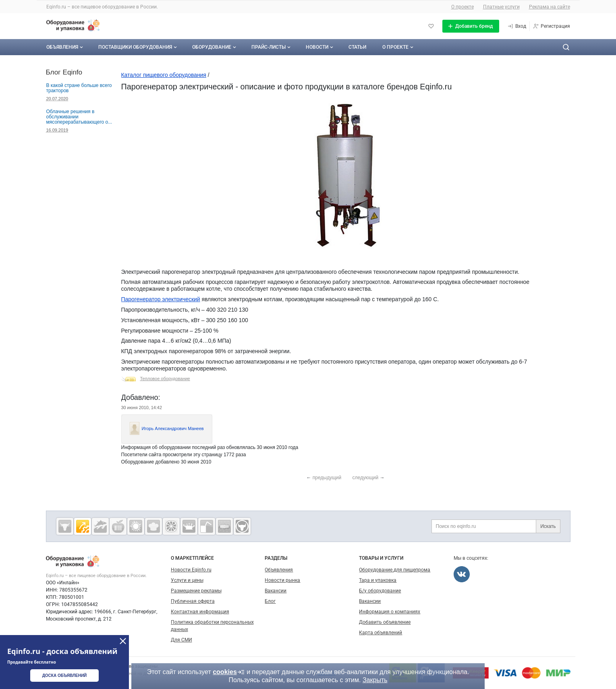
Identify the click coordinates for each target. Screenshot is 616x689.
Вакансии (276, 591)
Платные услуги (501, 7)
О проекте (463, 7)
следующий (366, 478)
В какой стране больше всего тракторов (79, 88)
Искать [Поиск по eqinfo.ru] (548, 526)
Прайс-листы (272, 47)
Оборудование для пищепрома (395, 570)
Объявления (65, 47)
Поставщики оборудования (138, 47)
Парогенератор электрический (161, 299)
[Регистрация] (551, 26)
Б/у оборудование (380, 591)
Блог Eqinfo (64, 72)
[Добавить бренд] (471, 26)
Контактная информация (200, 612)
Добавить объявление (385, 622)
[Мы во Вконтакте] (462, 574)
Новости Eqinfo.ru (191, 570)
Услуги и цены (187, 580)
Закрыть (375, 680)
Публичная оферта (193, 601)
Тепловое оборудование (165, 379)
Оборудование (215, 47)
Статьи (357, 47)
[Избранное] (431, 26)
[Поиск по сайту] (566, 47)
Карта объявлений (381, 633)
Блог (270, 601)
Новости (320, 47)
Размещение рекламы (196, 591)
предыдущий (327, 478)
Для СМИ (181, 640)
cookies (229, 672)
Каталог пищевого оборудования (164, 75)
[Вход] (517, 26)
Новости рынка (282, 580)
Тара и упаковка (378, 580)
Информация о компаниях (390, 612)
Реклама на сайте (550, 7)
